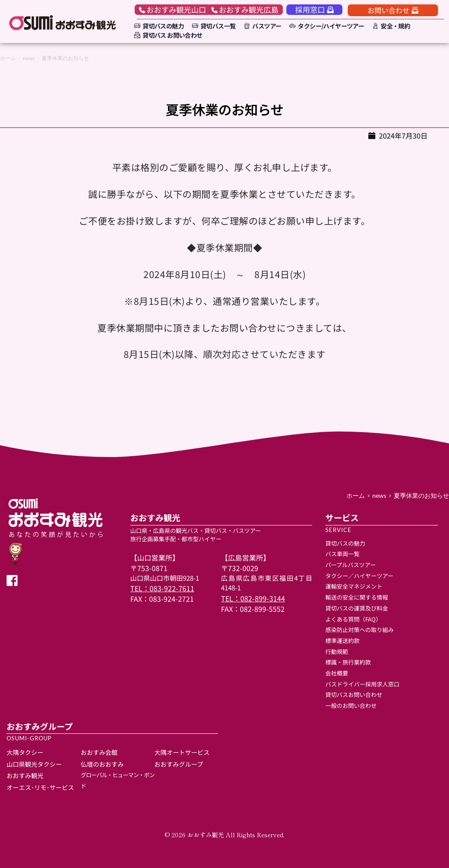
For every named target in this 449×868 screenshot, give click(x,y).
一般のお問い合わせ (351, 705)
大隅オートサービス (183, 752)
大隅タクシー (25, 752)
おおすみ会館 (99, 752)
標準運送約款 (342, 641)
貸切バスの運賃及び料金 (357, 608)
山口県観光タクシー (34, 764)
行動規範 (337, 652)
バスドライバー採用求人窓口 (362, 684)
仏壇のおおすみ (102, 764)
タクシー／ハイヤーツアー (359, 576)
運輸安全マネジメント (354, 586)
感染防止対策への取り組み (360, 630)
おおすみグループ (179, 764)
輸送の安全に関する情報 (357, 597)
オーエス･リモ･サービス (40, 787)
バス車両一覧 (342, 554)
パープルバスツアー (351, 565)
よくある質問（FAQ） (353, 619)
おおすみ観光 (25, 775)
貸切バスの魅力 (345, 543)
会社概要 (337, 673)
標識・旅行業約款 (348, 662)
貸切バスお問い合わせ (355, 695)
